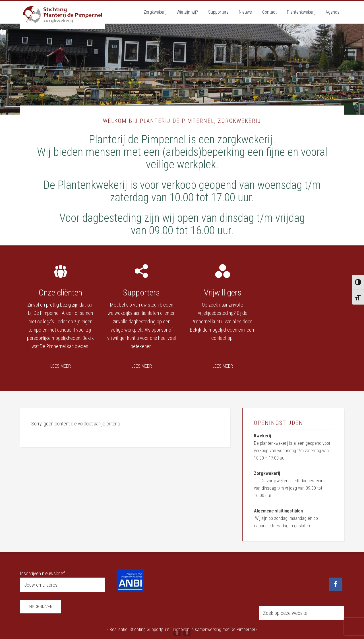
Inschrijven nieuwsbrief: (43, 573)
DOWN (187, 633)
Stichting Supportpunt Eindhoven (159, 629)
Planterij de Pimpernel (63, 15)
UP (177, 633)
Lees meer (61, 366)
